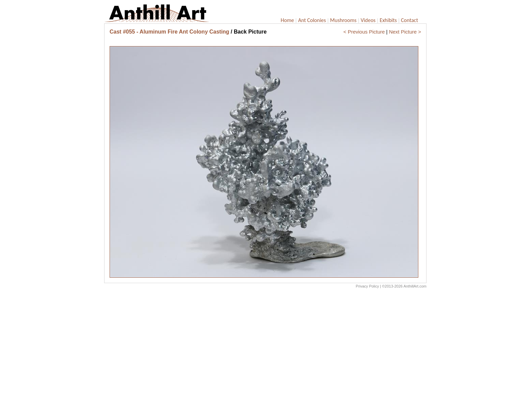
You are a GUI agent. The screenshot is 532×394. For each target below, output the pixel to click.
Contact (410, 20)
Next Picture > (405, 32)
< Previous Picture (364, 32)
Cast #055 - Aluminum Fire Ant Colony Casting (169, 32)
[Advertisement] (265, 343)
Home (287, 20)
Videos (368, 20)
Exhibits (388, 20)
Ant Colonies (312, 20)
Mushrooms (343, 20)
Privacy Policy (367, 286)
